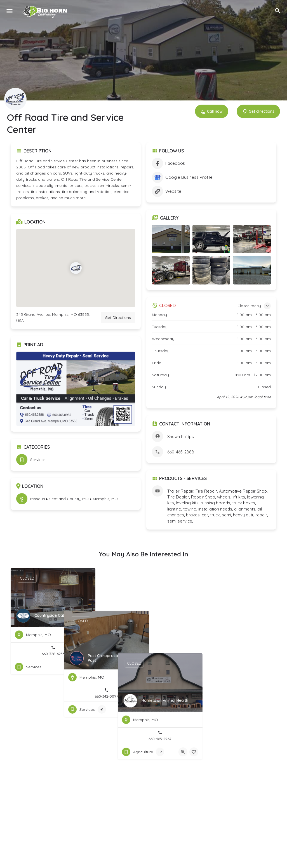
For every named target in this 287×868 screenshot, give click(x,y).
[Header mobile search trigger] (278, 11)
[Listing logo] (15, 99)
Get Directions (118, 317)
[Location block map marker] (76, 268)
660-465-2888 (181, 452)
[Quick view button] (76, 667)
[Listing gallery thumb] (76, 389)
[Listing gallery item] (171, 239)
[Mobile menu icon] (10, 11)
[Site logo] (46, 11)
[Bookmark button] (87, 667)
